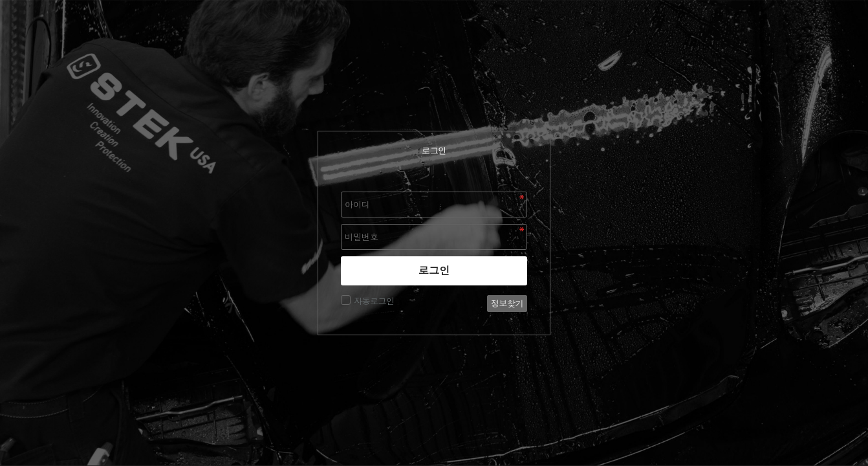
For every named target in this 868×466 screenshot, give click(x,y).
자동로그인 (373, 301)
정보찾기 (507, 304)
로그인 (434, 271)
